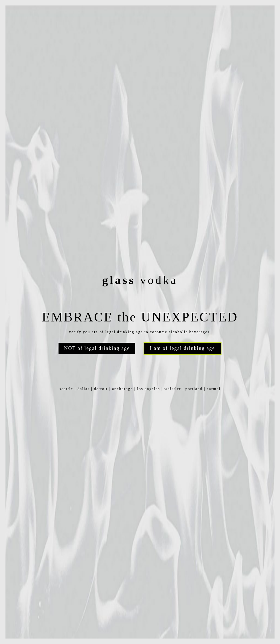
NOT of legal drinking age (97, 348)
